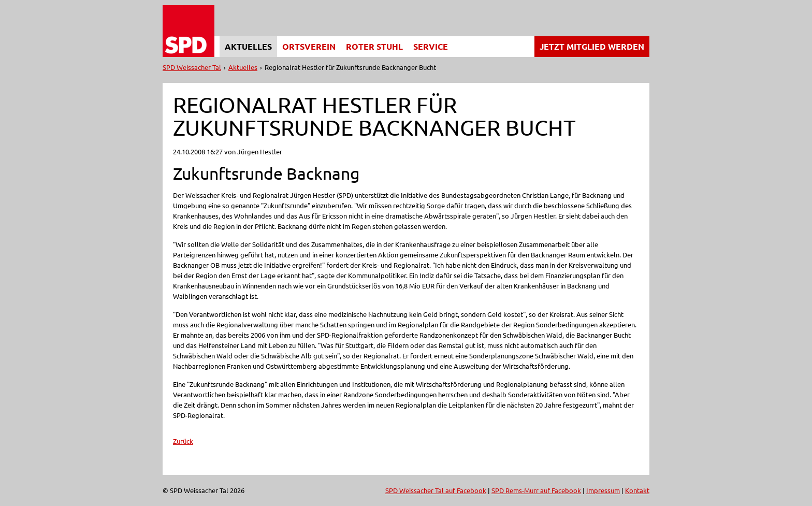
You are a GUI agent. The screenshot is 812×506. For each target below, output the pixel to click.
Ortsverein (309, 46)
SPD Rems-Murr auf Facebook (536, 490)
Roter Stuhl (374, 46)
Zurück (183, 441)
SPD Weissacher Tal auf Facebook (436, 490)
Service (431, 46)
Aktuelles (248, 46)
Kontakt (637, 490)
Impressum (603, 490)
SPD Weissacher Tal (192, 67)
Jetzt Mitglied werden (592, 46)
